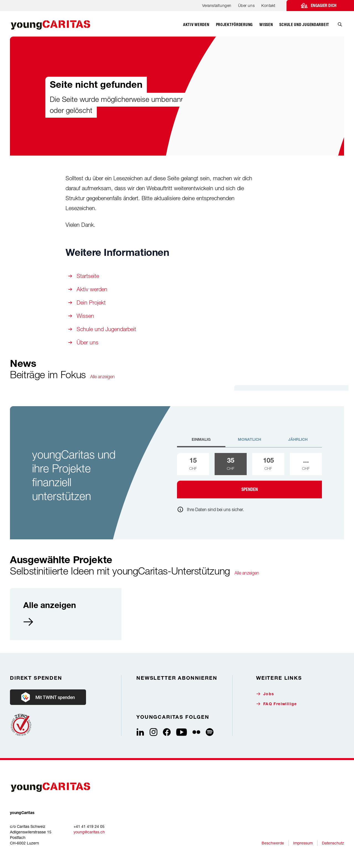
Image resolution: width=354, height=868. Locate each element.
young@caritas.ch (89, 832)
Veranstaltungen (217, 5)
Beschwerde (273, 843)
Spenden (250, 489)
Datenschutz (333, 843)
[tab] (201, 442)
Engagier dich (324, 6)
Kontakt (268, 5)
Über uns (246, 5)
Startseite (88, 276)
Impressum (303, 843)
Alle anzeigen (102, 377)
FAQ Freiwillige (277, 704)
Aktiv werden (92, 289)
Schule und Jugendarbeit (106, 329)
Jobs (265, 694)
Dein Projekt (91, 302)
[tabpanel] (249, 476)
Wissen (85, 316)
